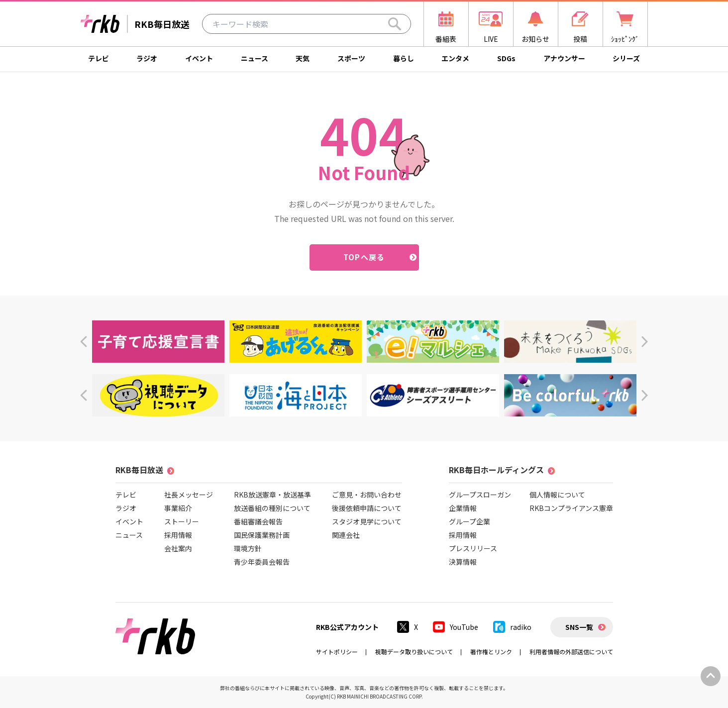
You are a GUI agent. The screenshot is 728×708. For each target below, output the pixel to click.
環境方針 (248, 548)
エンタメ (455, 58)
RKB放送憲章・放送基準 (272, 495)
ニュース (255, 58)
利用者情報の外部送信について (571, 652)
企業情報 (463, 508)
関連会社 (346, 535)
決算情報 (463, 562)
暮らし (404, 58)
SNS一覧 (579, 627)
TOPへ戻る (364, 257)
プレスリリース (473, 548)
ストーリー (182, 521)
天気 (303, 58)
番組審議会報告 (258, 521)
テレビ (99, 58)
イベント (199, 58)
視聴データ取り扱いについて (414, 652)
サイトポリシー (337, 652)
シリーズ (626, 58)
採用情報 (178, 535)
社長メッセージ (189, 495)
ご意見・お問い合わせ (367, 495)
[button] (83, 342)
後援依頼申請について (367, 508)
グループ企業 (469, 521)
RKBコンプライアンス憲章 (571, 508)
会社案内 (178, 548)
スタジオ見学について (367, 521)
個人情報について (557, 495)
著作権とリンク (491, 652)
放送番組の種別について (272, 508)
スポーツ (351, 58)
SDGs (506, 58)
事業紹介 (178, 508)
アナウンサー (564, 58)
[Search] (395, 24)
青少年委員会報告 (262, 562)
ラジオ (147, 58)
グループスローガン (480, 495)
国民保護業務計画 (262, 535)
